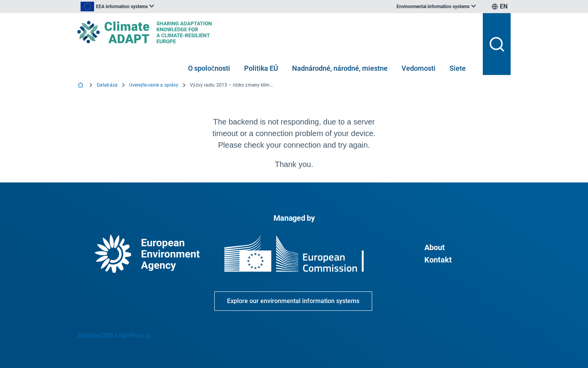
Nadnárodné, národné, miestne (340, 68)
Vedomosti (419, 68)
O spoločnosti (209, 68)
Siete (458, 68)
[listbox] (156, 7)
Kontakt (438, 260)
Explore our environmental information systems (293, 301)
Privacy (140, 335)
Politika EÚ (261, 68)
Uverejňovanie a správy (154, 85)
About (435, 247)
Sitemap (89, 335)
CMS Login (115, 335)
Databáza (107, 85)
